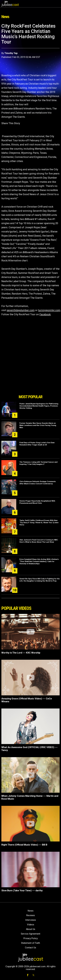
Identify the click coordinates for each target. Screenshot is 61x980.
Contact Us (30, 948)
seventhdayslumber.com (21, 310)
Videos (31, 925)
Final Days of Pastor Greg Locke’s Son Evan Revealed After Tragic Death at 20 (37, 444)
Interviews (31, 920)
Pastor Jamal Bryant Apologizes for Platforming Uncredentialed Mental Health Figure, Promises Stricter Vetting (39, 406)
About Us (31, 929)
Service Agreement (31, 934)
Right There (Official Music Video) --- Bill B (24, 845)
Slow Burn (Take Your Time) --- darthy (22, 890)
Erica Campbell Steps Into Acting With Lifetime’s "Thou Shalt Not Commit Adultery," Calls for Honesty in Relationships (39, 561)
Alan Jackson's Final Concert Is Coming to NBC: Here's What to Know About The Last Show (39, 541)
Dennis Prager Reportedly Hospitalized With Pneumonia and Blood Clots (37, 502)
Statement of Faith (30, 943)
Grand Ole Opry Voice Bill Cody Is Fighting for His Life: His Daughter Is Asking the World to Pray (40, 580)
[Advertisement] (31, 380)
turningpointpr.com (49, 310)
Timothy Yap (11, 53)
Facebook (45, 314)
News (30, 911)
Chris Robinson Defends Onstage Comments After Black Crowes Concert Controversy (38, 483)
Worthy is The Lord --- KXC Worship (21, 653)
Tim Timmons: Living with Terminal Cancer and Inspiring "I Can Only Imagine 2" (38, 463)
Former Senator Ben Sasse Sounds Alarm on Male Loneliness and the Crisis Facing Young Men (38, 425)
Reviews (30, 915)
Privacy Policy (30, 938)
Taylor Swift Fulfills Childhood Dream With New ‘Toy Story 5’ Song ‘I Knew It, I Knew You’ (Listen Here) (39, 523)
